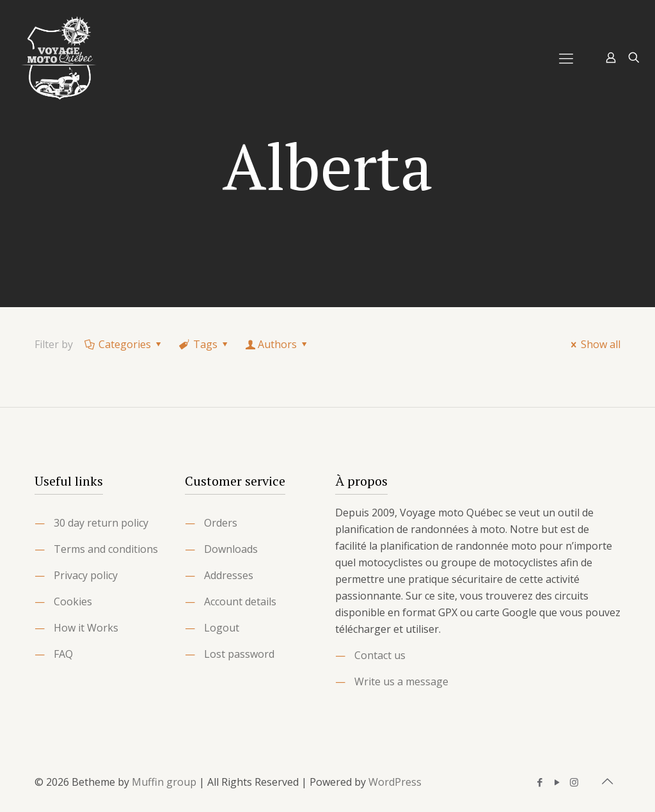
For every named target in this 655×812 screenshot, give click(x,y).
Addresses (229, 575)
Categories (124, 344)
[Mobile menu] (566, 58)
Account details (240, 601)
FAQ (63, 654)
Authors (278, 344)
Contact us (380, 655)
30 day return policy (101, 523)
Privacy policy (86, 575)
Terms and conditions (106, 549)
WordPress (395, 782)
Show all (594, 344)
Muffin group (164, 782)
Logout (222, 628)
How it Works (86, 628)
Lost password (239, 654)
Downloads (231, 549)
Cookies (73, 601)
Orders (221, 523)
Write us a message (401, 681)
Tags (205, 344)
